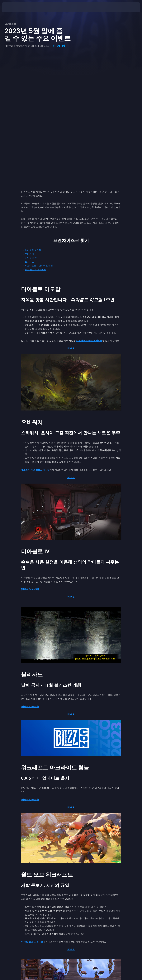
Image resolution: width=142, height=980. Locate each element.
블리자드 (29, 132)
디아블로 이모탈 (33, 120)
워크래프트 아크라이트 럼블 (39, 136)
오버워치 (29, 124)
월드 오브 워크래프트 (36, 139)
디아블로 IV (31, 128)
